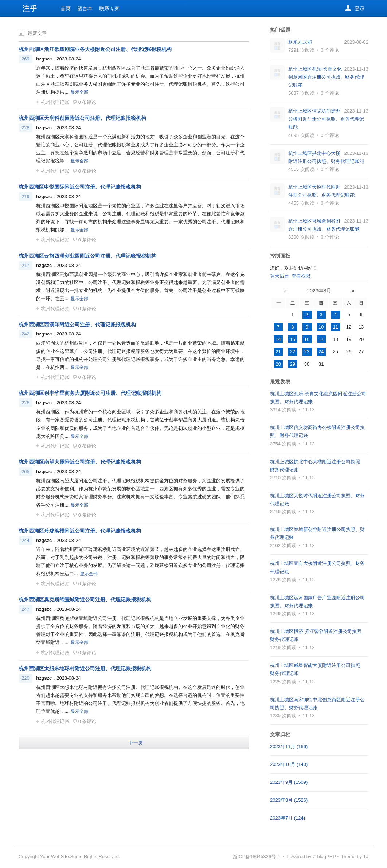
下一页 (136, 743)
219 (26, 197)
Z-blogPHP (324, 857)
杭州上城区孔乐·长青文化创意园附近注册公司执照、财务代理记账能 (326, 77)
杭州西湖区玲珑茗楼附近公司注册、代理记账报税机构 (80, 531)
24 (321, 352)
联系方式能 (300, 42)
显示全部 (79, 92)
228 (26, 128)
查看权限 (301, 276)
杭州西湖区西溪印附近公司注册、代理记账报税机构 (77, 325)
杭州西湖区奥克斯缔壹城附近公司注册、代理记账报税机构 (85, 600)
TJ (366, 857)
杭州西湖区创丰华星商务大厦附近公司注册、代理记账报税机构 (90, 393)
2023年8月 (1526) (289, 800)
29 (293, 364)
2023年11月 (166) (289, 747)
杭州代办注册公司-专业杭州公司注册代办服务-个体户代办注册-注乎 (30, 8)
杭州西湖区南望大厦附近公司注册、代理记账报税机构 (80, 462)
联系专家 (109, 8)
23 (307, 352)
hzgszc (44, 59)
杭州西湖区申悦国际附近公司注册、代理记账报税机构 (80, 187)
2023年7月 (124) (288, 818)
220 (26, 678)
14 (278, 339)
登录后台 (279, 276)
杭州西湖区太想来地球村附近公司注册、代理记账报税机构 (85, 668)
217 (26, 265)
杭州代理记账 (53, 102)
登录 (355, 9)
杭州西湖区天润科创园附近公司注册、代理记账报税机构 (82, 118)
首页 (66, 8)
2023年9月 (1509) (289, 782)
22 (293, 352)
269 (26, 59)
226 (26, 403)
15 (293, 339)
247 (26, 609)
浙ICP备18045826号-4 (257, 857)
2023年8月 (319, 291)
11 (335, 327)
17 (321, 339)
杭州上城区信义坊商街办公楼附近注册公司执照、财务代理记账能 (326, 119)
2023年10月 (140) (289, 764)
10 (321, 327)
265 (26, 472)
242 (26, 334)
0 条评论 (85, 102)
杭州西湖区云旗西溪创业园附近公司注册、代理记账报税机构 (87, 256)
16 (307, 339)
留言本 (85, 8)
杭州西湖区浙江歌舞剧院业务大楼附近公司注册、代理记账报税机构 (95, 49)
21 (278, 352)
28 (278, 364)
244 (26, 540)
